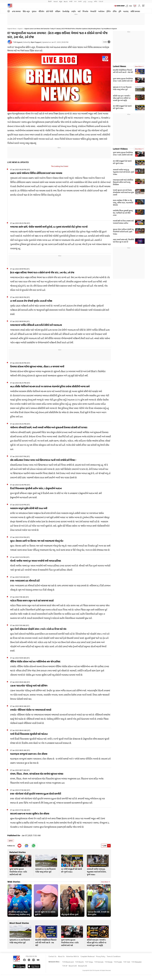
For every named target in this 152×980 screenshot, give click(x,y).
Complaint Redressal (88, 956)
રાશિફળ (58, 11)
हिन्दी (50, 1)
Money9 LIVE (83, 966)
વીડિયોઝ (41, 11)
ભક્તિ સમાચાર (135, 11)
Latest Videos (120, 149)
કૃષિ (120, 11)
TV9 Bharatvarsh (68, 962)
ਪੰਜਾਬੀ (80, 1)
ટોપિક (115, 11)
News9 (56, 1)
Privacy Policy (101, 956)
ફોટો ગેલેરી (50, 11)
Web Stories (14, 882)
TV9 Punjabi (118, 962)
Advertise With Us (73, 956)
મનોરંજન (101, 11)
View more (105, 882)
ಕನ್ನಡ (61, 1)
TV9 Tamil (127, 962)
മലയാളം (90, 1)
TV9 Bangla (109, 962)
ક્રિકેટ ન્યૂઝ (26, 11)
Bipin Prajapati (36, 42)
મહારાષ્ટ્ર (126, 11)
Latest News (119, 66)
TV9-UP (101, 1)
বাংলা (75, 1)
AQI (131, 6)
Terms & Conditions (114, 956)
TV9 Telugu (89, 962)
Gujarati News (12, 29)
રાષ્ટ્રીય (73, 11)
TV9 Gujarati (18, 42)
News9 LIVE (73, 966)
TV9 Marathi (79, 962)
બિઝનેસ (85, 11)
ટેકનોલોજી (66, 11)
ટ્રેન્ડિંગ (109, 11)
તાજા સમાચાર (16, 11)
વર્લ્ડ (79, 11)
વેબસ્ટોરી (93, 11)
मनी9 (96, 1)
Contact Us (52, 956)
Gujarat (20, 29)
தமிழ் (85, 1)
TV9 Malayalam (136, 962)
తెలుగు (66, 1)
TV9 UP (65, 966)
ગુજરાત (34, 11)
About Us (61, 956)
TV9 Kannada (99, 962)
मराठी (71, 1)
